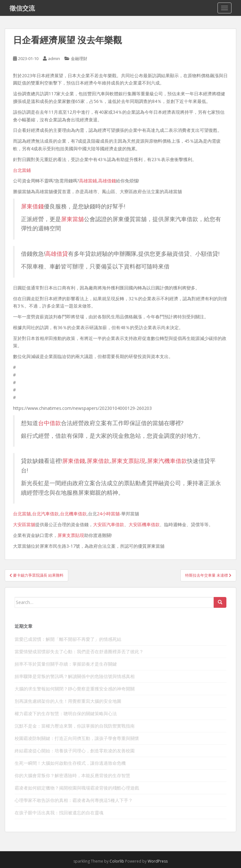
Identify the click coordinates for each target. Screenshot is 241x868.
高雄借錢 (107, 181)
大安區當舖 (24, 524)
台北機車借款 (73, 514)
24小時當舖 (108, 514)
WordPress (158, 861)
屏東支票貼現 (128, 461)
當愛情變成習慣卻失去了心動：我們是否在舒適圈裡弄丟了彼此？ (79, 651)
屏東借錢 (32, 206)
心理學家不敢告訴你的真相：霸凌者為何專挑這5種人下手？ (74, 800)
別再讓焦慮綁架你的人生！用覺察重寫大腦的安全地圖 (68, 701)
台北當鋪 (22, 170)
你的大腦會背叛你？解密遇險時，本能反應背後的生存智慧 (72, 775)
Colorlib (117, 861)
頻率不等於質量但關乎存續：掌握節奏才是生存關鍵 (66, 664)
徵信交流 (22, 8)
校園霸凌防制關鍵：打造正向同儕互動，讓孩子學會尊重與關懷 (77, 738)
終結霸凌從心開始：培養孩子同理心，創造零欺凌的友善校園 (75, 751)
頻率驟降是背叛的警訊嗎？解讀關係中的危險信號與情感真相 (75, 676)
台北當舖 (22, 514)
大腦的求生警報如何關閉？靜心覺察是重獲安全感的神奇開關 (75, 689)
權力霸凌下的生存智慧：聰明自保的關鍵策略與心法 (66, 713)
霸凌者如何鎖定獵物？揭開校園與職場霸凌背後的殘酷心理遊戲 (77, 788)
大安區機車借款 (144, 524)
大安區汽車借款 (109, 524)
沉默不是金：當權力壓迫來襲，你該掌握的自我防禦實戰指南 (75, 726)
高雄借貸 (57, 254)
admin (54, 58)
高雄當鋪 (88, 181)
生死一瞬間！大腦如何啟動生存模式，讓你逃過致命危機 (70, 763)
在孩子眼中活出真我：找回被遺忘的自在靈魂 (59, 813)
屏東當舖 (72, 219)
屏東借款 (98, 461)
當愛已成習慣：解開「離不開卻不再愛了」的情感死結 (68, 639)
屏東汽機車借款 (167, 461)
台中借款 (50, 423)
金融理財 (79, 58)
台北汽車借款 (45, 514)
